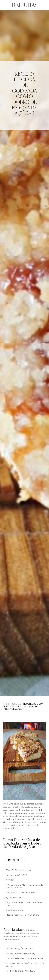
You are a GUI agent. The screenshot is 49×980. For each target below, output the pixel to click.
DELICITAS (24, 5)
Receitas (16, 704)
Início (6, 704)
